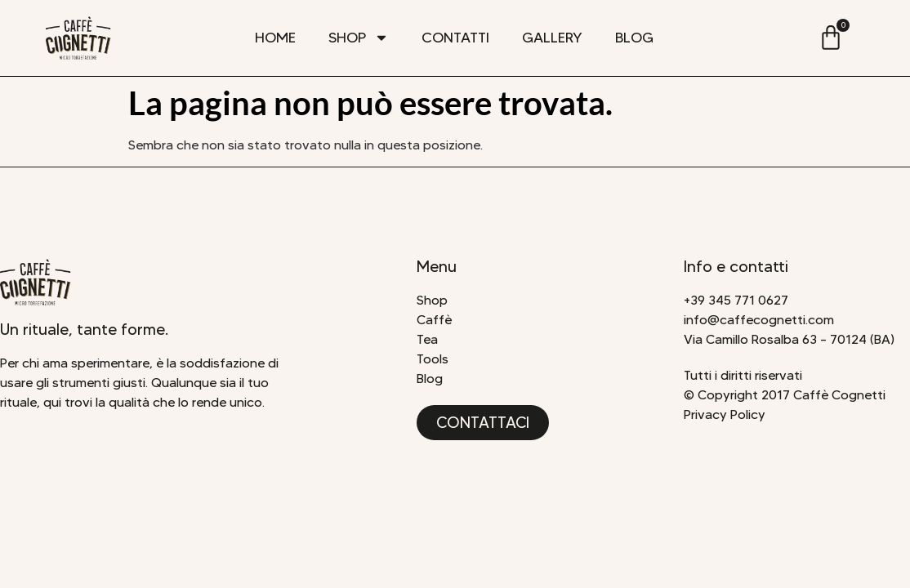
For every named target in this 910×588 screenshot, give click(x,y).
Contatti (455, 38)
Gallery (552, 38)
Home (275, 38)
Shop (359, 38)
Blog (634, 38)
